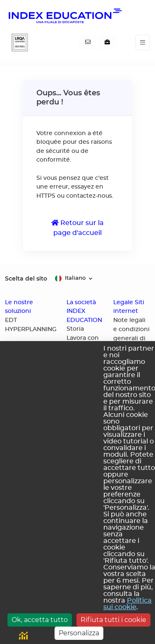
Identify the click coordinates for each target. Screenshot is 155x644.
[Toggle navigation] (143, 42)
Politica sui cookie (128, 604)
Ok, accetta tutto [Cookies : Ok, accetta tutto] (40, 620)
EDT (11, 320)
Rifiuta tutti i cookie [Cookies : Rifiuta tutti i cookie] (113, 620)
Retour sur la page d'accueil (77, 228)
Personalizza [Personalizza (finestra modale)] (79, 633)
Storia (75, 329)
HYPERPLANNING (31, 329)
